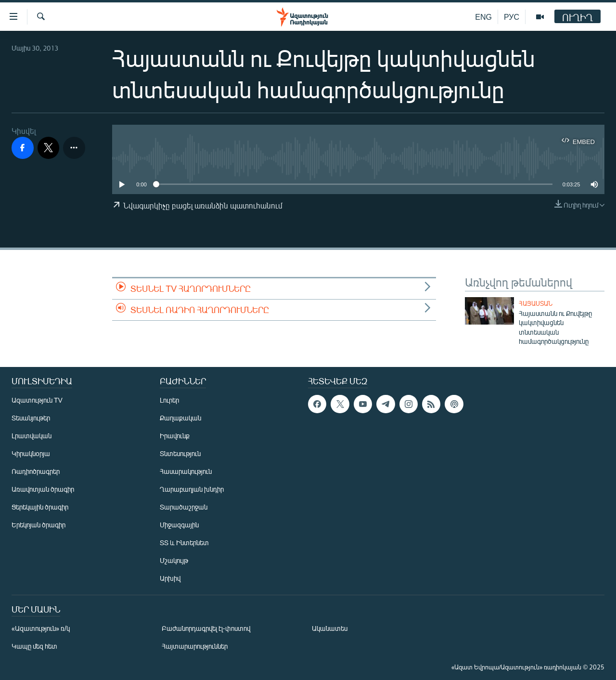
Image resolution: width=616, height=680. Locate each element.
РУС (512, 17)
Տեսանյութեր (31, 418)
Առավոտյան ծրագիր (43, 489)
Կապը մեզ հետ (34, 646)
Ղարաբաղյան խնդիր (192, 489)
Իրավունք (175, 436)
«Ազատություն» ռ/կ (41, 628)
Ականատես (330, 628)
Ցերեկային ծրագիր (40, 507)
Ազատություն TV (37, 400)
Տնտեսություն (180, 453)
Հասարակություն (186, 471)
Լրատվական (32, 436)
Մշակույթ (174, 560)
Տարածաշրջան (184, 507)
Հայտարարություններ (195, 646)
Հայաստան (536, 303)
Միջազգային (179, 525)
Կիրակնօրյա (31, 453)
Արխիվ (170, 578)
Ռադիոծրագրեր (36, 471)
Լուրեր (169, 400)
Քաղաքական (180, 418)
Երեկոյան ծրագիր (38, 525)
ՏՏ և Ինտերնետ (184, 543)
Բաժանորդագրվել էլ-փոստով (206, 628)
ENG (483, 17)
